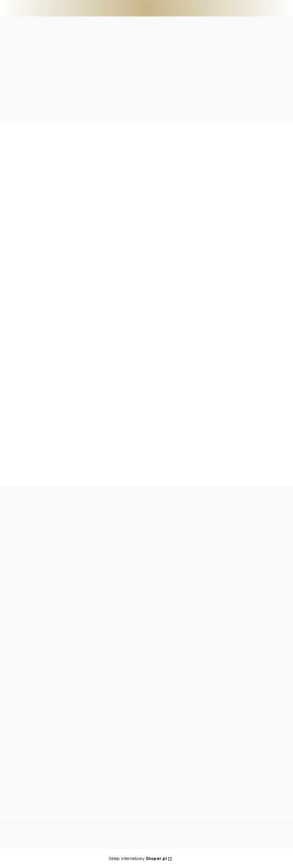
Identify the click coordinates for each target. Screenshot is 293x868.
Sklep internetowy (138, 858)
